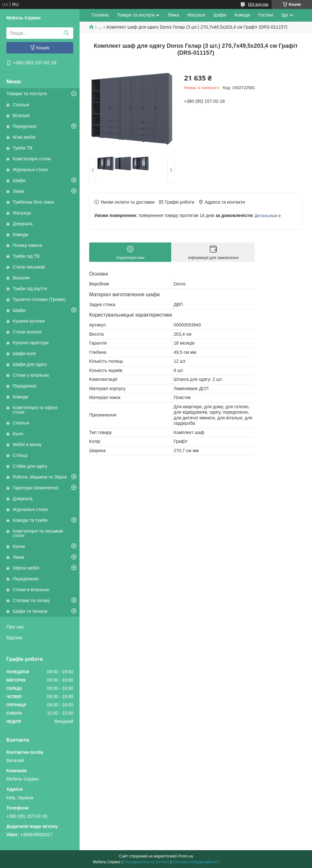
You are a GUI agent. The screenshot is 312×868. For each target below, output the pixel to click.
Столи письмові (29, 267)
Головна (100, 15)
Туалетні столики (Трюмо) (39, 299)
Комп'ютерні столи (32, 159)
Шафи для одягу (30, 364)
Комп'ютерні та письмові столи (38, 533)
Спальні (21, 105)
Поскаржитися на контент (146, 862)
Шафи (19, 180)
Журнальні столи (30, 170)
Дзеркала (23, 224)
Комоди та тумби (30, 520)
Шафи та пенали (30, 611)
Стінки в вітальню (31, 590)
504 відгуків (258, 4)
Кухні (18, 434)
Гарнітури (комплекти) (35, 488)
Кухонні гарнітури (31, 343)
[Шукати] (66, 33)
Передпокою (26, 579)
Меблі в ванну (27, 444)
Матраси (196, 15)
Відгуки (14, 637)
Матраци (22, 213)
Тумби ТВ (23, 148)
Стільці (20, 455)
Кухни (19, 546)
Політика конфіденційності (196, 862)
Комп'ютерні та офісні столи (35, 410)
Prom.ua (186, 856)
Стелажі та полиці (31, 600)
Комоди (21, 234)
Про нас (15, 627)
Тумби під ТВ (26, 256)
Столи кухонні (27, 332)
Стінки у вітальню (31, 375)
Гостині (266, 15)
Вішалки (21, 278)
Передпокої (25, 126)
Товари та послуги (27, 93)
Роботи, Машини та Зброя (40, 477)
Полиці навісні (27, 245)
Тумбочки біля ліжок (33, 202)
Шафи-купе (24, 353)
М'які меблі (24, 137)
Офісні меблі (26, 568)
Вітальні (21, 115)
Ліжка (18, 191)
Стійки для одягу (30, 466)
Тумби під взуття (30, 289)
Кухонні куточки (29, 321)
